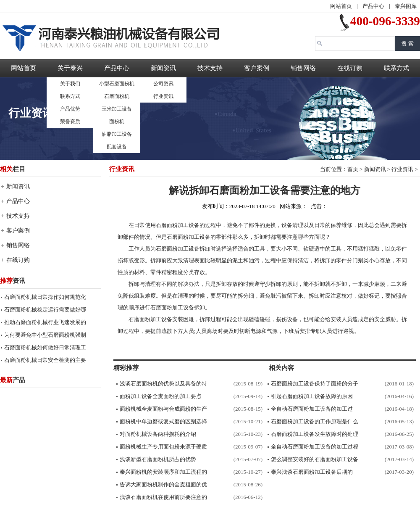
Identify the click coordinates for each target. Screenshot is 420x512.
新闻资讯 (163, 68)
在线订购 (350, 68)
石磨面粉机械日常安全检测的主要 (45, 360)
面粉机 (117, 121)
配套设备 (117, 147)
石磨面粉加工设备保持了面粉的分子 (315, 384)
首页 (353, 169)
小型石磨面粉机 (117, 84)
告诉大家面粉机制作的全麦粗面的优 (163, 484)
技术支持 (210, 68)
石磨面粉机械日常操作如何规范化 (45, 297)
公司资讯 (163, 84)
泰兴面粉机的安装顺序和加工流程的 (163, 472)
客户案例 (257, 68)
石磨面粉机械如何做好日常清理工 (45, 347)
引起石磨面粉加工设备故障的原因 (312, 396)
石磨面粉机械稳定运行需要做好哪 (45, 310)
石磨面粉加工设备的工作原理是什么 (315, 421)
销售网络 (303, 68)
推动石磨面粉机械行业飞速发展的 (45, 322)
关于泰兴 (70, 68)
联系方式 (70, 96)
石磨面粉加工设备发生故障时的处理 (315, 434)
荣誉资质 (70, 121)
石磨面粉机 (117, 96)
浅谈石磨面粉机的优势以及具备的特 (163, 384)
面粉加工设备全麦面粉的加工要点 (161, 396)
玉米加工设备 (117, 109)
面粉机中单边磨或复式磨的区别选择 (163, 421)
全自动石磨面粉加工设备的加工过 (312, 409)
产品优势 (70, 109)
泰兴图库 (406, 6)
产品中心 (373, 6)
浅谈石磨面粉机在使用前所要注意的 (163, 497)
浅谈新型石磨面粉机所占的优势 (158, 459)
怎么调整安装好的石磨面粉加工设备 (315, 459)
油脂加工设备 (117, 134)
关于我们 (70, 84)
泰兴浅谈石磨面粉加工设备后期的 (312, 472)
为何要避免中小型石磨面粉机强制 (45, 335)
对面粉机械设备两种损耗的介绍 (158, 434)
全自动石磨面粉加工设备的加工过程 (315, 447)
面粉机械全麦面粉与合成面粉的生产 (163, 409)
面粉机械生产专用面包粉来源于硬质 (163, 447)
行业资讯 (163, 96)
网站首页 (341, 6)
